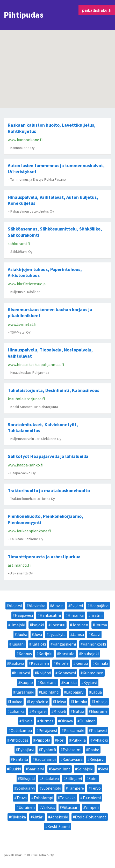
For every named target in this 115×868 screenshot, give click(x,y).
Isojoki (38, 625)
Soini (93, 778)
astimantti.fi (19, 565)
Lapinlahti (50, 692)
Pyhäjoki (100, 740)
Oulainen (88, 721)
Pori (61, 740)
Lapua (96, 692)
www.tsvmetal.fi (22, 324)
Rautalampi (45, 759)
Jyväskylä (57, 634)
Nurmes (46, 721)
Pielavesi (99, 730)
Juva (38, 634)
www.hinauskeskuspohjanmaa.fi (36, 364)
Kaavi (95, 634)
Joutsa (101, 625)
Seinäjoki (85, 769)
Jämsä (78, 634)
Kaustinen (40, 663)
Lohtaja (101, 702)
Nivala (27, 721)
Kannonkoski (94, 644)
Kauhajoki (90, 654)
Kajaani (18, 644)
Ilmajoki (18, 625)
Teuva (21, 798)
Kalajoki (39, 644)
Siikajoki (27, 778)
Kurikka (70, 682)
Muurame (99, 711)
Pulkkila (78, 740)
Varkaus (48, 807)
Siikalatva (50, 778)
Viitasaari (70, 807)
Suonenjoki (51, 788)
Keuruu (82, 663)
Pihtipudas (19, 740)
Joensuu (58, 625)
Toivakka (68, 798)
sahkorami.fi (19, 243)
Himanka (76, 615)
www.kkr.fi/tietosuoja (27, 284)
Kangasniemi (64, 644)
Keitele (62, 663)
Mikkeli (60, 711)
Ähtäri (38, 817)
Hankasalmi (50, 615)
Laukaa (16, 702)
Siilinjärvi (74, 778)
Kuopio (27, 682)
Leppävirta (39, 702)
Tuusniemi (92, 798)
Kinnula (101, 663)
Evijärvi (77, 606)
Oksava (66, 721)
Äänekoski (59, 817)
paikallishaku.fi (97, 10)
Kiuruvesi (22, 673)
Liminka (80, 702)
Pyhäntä (48, 750)
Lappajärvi (75, 692)
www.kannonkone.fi (25, 140)
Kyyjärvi (90, 682)
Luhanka (17, 711)
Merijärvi (39, 711)
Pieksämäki (74, 730)
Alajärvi (15, 606)
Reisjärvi (97, 759)
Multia (78, 711)
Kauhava (17, 663)
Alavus (58, 606)
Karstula (67, 654)
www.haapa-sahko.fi (26, 465)
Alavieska (37, 606)
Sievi (104, 769)
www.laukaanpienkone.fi (29, 531)
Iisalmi (96, 615)
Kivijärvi (44, 673)
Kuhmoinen (93, 673)
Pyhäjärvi (26, 750)
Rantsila (20, 759)
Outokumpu (21, 730)
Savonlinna (61, 769)
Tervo (96, 788)
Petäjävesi (48, 730)
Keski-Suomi (59, 826)
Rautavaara (73, 759)
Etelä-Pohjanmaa (91, 817)
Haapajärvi (99, 606)
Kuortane (48, 682)
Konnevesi (67, 673)
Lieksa (60, 702)
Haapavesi (24, 615)
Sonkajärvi (26, 788)
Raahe (94, 750)
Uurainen (27, 807)
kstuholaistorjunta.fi (26, 399)
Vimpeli (92, 807)
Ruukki (15, 769)
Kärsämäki (25, 692)
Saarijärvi (36, 769)
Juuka (22, 634)
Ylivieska (18, 817)
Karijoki (45, 654)
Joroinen (80, 625)
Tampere (76, 788)
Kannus (25, 654)
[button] (53, 70)
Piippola (43, 740)
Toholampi (43, 798)
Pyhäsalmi (72, 750)
